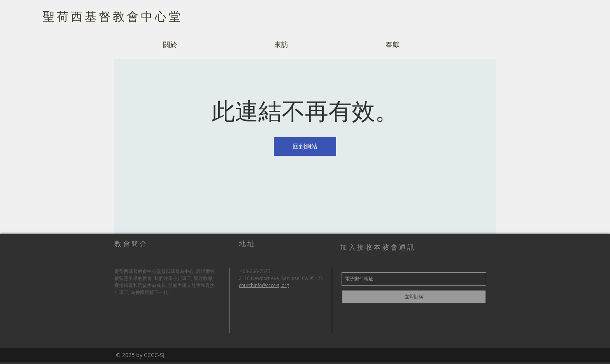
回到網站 (305, 146)
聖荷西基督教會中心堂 (113, 16)
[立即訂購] (414, 297)
